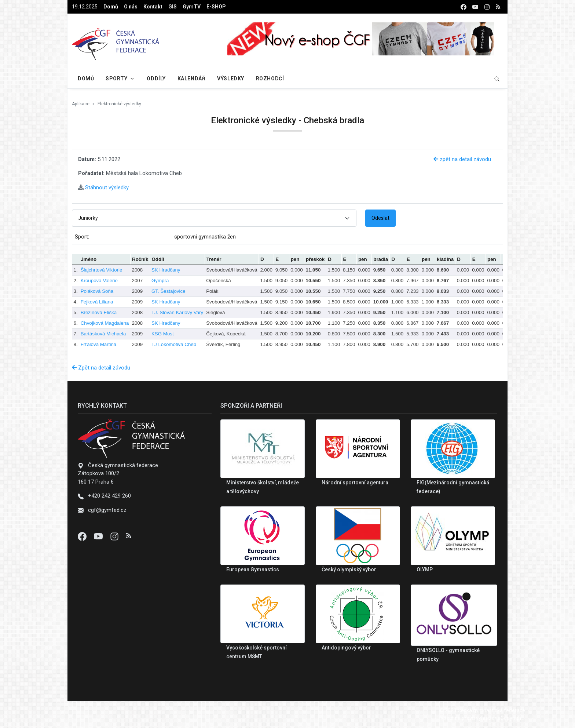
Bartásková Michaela (103, 334)
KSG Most (163, 334)
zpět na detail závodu (462, 159)
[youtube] (475, 7)
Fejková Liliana (97, 302)
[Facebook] (83, 536)
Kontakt (153, 7)
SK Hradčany (166, 270)
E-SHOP (216, 7)
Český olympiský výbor (349, 569)
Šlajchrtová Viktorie (102, 270)
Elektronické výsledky (119, 104)
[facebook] (464, 7)
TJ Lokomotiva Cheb (174, 344)
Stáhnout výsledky (103, 188)
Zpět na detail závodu (101, 368)
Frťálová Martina (99, 344)
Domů (111, 7)
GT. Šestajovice (169, 291)
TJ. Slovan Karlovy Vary (177, 312)
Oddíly (156, 79)
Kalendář (191, 79)
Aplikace (81, 104)
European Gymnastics (253, 569)
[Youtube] (99, 536)
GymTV (192, 7)
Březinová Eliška (99, 312)
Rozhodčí (270, 79)
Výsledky (230, 79)
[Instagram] (115, 536)
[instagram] (487, 7)
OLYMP (425, 569)
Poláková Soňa (97, 291)
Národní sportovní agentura (355, 483)
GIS (173, 7)
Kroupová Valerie (99, 281)
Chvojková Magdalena (105, 323)
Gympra (160, 281)
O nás (131, 7)
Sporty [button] (116, 79)
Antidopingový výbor (346, 648)
